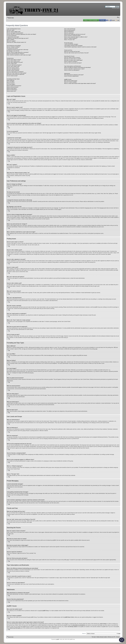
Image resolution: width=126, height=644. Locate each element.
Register (113, 20)
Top (9, 104)
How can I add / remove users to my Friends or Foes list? (76, 53)
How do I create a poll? (12, 64)
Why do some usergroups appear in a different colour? (76, 37)
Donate (102, 20)
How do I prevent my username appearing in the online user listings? (21, 34)
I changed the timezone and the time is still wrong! (17, 50)
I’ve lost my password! (12, 36)
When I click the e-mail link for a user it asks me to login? (19, 55)
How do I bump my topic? (12, 76)
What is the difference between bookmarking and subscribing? (77, 67)
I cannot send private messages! (71, 44)
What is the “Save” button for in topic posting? (17, 73)
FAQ (109, 20)
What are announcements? (13, 87)
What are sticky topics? (12, 88)
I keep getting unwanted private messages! (73, 46)
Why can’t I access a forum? (13, 68)
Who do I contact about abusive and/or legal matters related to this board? (80, 83)
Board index (11, 18)
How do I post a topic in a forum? (14, 60)
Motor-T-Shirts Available (91, 20)
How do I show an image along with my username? (18, 52)
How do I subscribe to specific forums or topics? (74, 69)
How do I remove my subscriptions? (72, 70)
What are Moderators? (69, 32)
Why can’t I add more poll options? (14, 65)
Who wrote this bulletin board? (71, 81)
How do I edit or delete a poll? (13, 66)
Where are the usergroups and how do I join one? (75, 34)
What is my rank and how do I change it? (16, 54)
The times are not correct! (12, 48)
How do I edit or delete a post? (13, 61)
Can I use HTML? (11, 82)
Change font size (118, 17)
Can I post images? (11, 84)
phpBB (58, 639)
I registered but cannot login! (13, 37)
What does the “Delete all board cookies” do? (16, 42)
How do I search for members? (71, 61)
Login (118, 20)
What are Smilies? (11, 83)
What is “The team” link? (69, 40)
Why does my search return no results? (73, 59)
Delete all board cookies (102, 637)
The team (94, 637)
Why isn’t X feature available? (71, 82)
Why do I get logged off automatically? (15, 33)
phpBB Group (46, 611)
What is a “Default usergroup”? (71, 38)
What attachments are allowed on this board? (74, 75)
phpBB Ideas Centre (69, 617)
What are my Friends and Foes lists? (72, 52)
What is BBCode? (11, 80)
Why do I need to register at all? (14, 32)
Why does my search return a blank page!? (73, 60)
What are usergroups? (69, 33)
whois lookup (103, 624)
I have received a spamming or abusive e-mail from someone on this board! (80, 47)
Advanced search (116, 8)
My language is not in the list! (13, 51)
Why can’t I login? (11, 30)
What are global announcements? (14, 86)
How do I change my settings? (13, 47)
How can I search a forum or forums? (72, 57)
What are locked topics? (12, 90)
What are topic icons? (11, 91)
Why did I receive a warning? (13, 70)
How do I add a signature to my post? (15, 62)
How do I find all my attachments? (71, 76)
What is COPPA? (10, 40)
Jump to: (84, 633)
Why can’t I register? (11, 41)
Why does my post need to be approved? (16, 74)
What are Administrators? (70, 30)
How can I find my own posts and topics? (73, 63)
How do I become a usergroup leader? (72, 36)
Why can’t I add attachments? (13, 69)
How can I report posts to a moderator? (15, 72)
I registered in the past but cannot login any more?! (18, 38)
